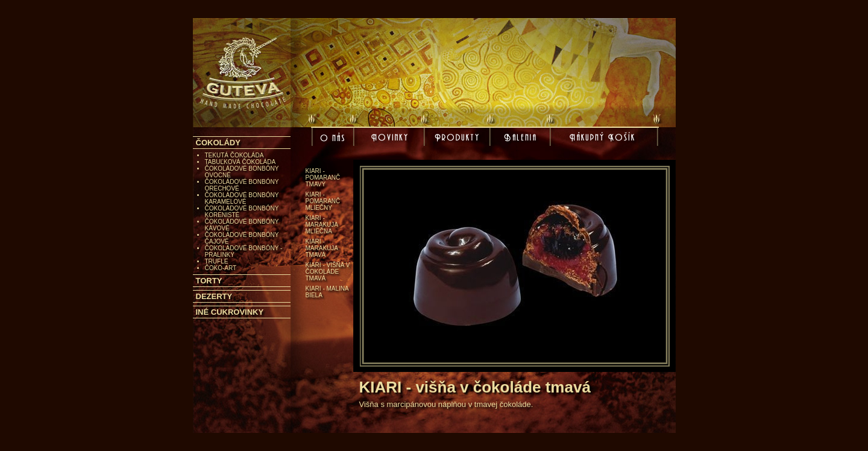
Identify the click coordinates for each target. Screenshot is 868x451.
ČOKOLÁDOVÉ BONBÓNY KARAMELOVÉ (242, 198)
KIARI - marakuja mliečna (322, 225)
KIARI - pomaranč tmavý (323, 178)
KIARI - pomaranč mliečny (323, 201)
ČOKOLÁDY (218, 143)
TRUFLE (217, 261)
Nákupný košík (604, 141)
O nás (334, 141)
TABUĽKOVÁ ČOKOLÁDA (241, 162)
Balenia (522, 138)
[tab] (242, 143)
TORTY (209, 281)
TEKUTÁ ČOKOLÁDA (234, 155)
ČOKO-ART (221, 268)
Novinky (391, 138)
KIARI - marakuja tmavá (322, 248)
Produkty (459, 138)
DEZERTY (214, 296)
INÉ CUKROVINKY (230, 312)
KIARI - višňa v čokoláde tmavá (328, 272)
